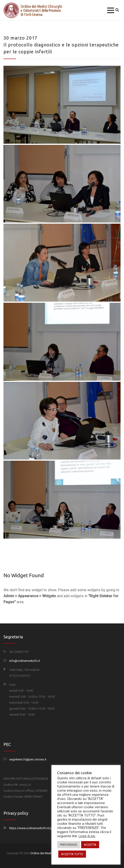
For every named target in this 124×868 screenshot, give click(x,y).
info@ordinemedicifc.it (25, 661)
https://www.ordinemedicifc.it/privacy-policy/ (39, 828)
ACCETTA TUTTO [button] (72, 854)
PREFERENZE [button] (69, 845)
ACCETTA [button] (90, 845)
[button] (111, 10)
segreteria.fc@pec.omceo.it (28, 759)
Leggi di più (87, 836)
